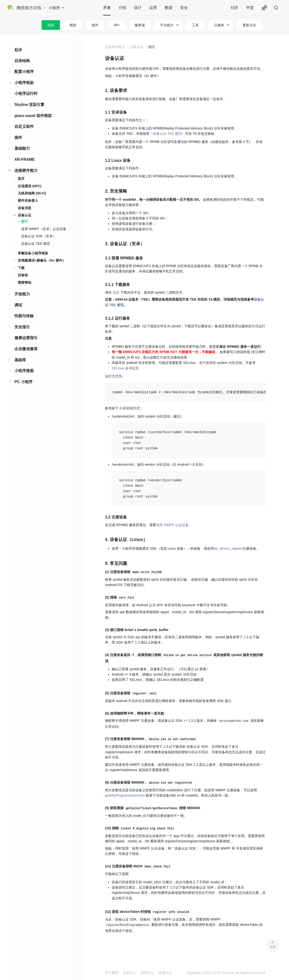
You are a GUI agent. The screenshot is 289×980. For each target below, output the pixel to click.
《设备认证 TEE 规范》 (167, 134)
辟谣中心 (147, 973)
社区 (235, 8)
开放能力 (22, 294)
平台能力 (167, 25)
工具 (195, 25)
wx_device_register (228, 548)
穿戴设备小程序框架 (33, 253)
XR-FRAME (25, 159)
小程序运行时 (26, 93)
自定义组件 (24, 126)
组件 (95, 25)
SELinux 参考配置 (125, 368)
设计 (138, 8)
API (117, 25)
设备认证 (25, 215)
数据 (169, 8)
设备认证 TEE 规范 (36, 244)
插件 (18, 138)
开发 (107, 8)
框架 (73, 25)
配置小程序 (24, 72)
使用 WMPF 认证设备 (172, 525)
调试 (18, 305)
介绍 (122, 8)
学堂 (250, 8)
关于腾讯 (112, 973)
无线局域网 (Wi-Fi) (32, 193)
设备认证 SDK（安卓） (39, 236)
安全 (184, 8)
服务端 (140, 25)
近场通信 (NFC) (30, 186)
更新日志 (249, 25)
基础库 (20, 360)
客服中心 (165, 973)
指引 (25, 221)
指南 (51, 25)
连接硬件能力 (26, 171)
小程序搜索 (24, 371)
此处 (116, 292)
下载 (21, 268)
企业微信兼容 (26, 349)
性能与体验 (24, 316)
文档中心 (130, 973)
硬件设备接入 (28, 200)
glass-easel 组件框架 (33, 116)
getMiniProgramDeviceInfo (125, 795)
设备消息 (25, 208)
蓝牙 (21, 179)
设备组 (23, 275)
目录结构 (22, 61)
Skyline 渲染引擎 (29, 105)
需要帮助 (25, 283)
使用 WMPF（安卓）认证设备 (44, 229)
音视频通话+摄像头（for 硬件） (42, 260)
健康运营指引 (26, 338)
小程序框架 (24, 83)
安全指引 (22, 327)
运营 (153, 8)
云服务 (219, 25)
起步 (18, 50)
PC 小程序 (23, 382)
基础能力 (22, 148)
